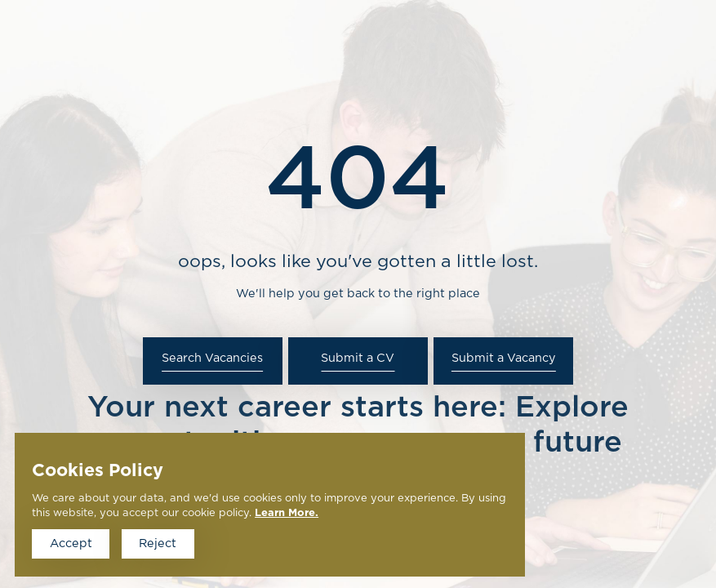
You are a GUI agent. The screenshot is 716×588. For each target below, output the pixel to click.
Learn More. (287, 513)
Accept (71, 543)
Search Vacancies (212, 358)
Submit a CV (358, 358)
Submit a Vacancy (504, 358)
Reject (158, 543)
